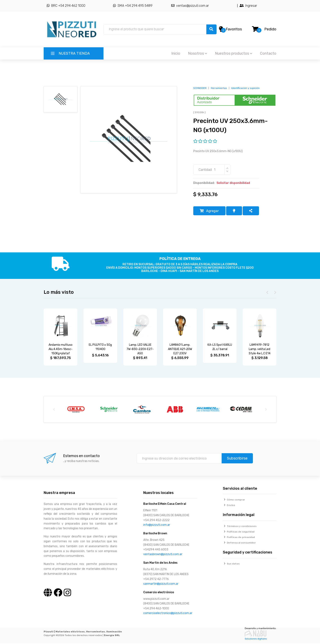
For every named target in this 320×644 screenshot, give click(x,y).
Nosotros (198, 53)
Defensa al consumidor (239, 543)
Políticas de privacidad (239, 538)
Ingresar (248, 6)
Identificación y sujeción (245, 88)
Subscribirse (237, 459)
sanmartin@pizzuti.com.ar (161, 584)
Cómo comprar (234, 500)
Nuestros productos (234, 53)
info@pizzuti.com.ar (157, 525)
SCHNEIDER (200, 88)
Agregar (210, 211)
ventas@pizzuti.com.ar (190, 6)
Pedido (270, 29)
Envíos (229, 506)
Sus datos (231, 564)
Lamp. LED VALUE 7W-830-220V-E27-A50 (140, 350)
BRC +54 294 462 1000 (66, 6)
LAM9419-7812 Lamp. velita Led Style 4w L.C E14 (260, 350)
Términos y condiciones (240, 527)
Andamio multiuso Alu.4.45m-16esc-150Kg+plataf (61, 350)
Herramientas (219, 88)
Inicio (176, 53)
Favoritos (234, 29)
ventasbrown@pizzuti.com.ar (163, 555)
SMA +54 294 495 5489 (133, 6)
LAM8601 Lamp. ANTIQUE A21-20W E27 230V (180, 350)
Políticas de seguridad (239, 532)
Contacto (268, 53)
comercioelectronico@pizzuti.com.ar (168, 614)
